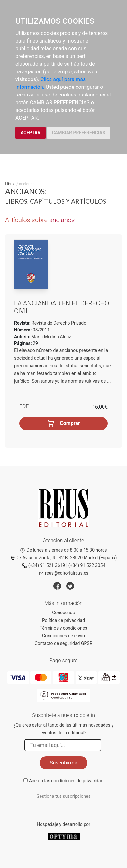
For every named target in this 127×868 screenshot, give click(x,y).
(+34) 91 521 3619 (44, 565)
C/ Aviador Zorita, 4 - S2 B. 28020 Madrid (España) (64, 558)
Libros (10, 184)
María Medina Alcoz (51, 337)
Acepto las (66, 781)
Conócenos (63, 613)
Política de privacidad (63, 620)
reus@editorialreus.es (63, 573)
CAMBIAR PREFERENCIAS (79, 133)
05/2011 (41, 330)
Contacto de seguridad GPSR (64, 643)
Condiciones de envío (63, 636)
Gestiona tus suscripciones (63, 796)
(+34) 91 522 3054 (87, 565)
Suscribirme (63, 763)
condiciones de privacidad (77, 781)
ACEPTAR (31, 133)
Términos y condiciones (63, 628)
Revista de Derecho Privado (59, 323)
